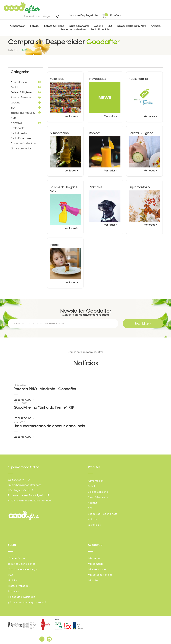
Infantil (54, 245)
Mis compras (95, 564)
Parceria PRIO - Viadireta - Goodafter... (46, 389)
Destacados (18, 128)
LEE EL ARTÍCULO (24, 400)
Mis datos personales (100, 575)
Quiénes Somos (17, 558)
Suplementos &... (141, 187)
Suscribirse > (143, 324)
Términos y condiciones (22, 564)
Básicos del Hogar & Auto (26, 115)
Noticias (13, 580)
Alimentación (26, 82)
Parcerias (13, 591)
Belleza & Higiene (26, 92)
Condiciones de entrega (22, 569)
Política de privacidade (22, 597)
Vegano (26, 102)
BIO (26, 108)
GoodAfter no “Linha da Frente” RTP (44, 407)
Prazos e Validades (19, 586)
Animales (26, 123)
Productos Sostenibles (24, 143)
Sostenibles (94, 525)
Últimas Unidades (21, 148)
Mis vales (93, 580)
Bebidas (26, 87)
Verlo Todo (57, 79)
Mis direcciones (97, 569)
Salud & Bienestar (26, 97)
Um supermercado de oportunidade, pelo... (51, 426)
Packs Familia (19, 133)
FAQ (10, 575)
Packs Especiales (21, 138)
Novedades (97, 79)
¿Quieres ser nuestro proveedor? (27, 602)
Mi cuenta (94, 558)
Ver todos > (71, 116)
